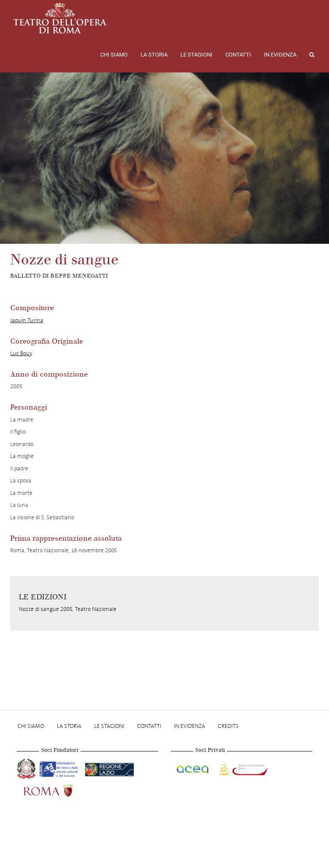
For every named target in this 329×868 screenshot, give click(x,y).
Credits (228, 726)
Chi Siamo (114, 55)
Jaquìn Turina (27, 320)
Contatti (238, 55)
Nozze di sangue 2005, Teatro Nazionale (68, 609)
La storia (154, 55)
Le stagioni (196, 55)
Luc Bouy (21, 353)
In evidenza (280, 55)
